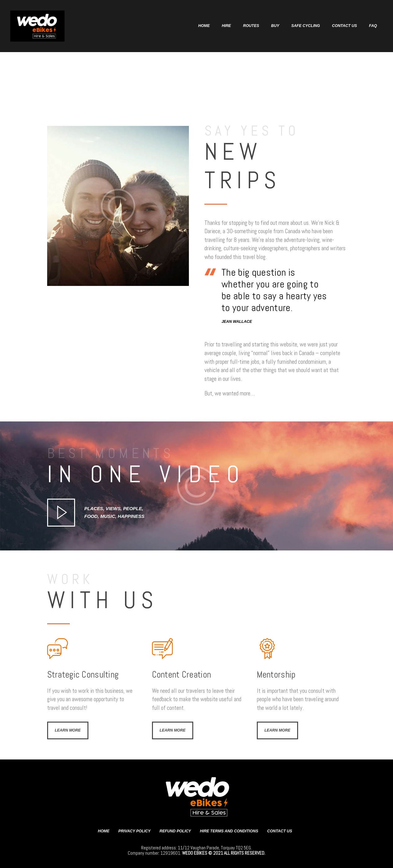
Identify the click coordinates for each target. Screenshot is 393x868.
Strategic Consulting (83, 675)
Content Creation (182, 675)
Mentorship (276, 675)
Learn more (68, 730)
